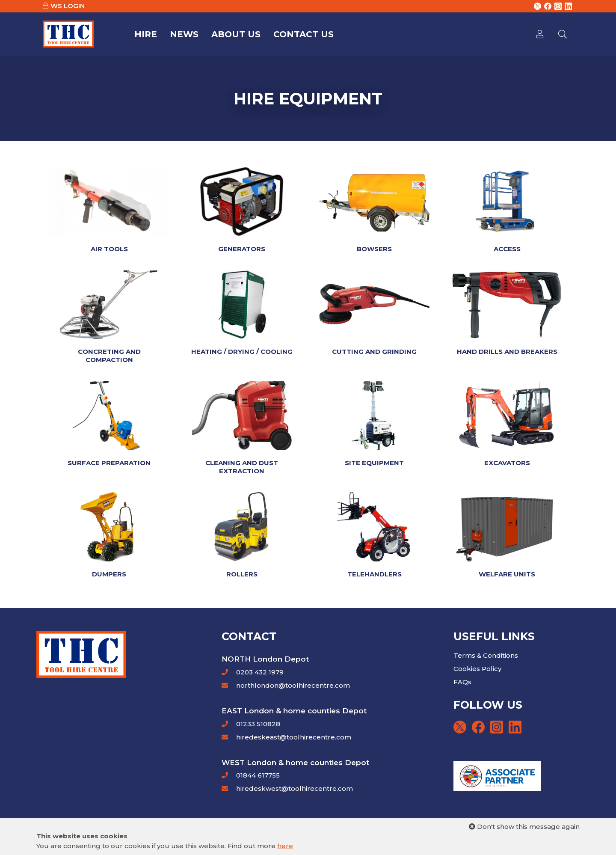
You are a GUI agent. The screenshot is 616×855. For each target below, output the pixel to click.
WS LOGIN (68, 6)
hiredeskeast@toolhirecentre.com (294, 737)
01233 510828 (257, 724)
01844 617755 (257, 775)
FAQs (462, 682)
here (285, 846)
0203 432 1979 (259, 672)
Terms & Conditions (486, 655)
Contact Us (304, 34)
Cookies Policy (477, 669)
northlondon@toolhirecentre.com (293, 685)
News (184, 34)
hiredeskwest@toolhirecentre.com (295, 788)
